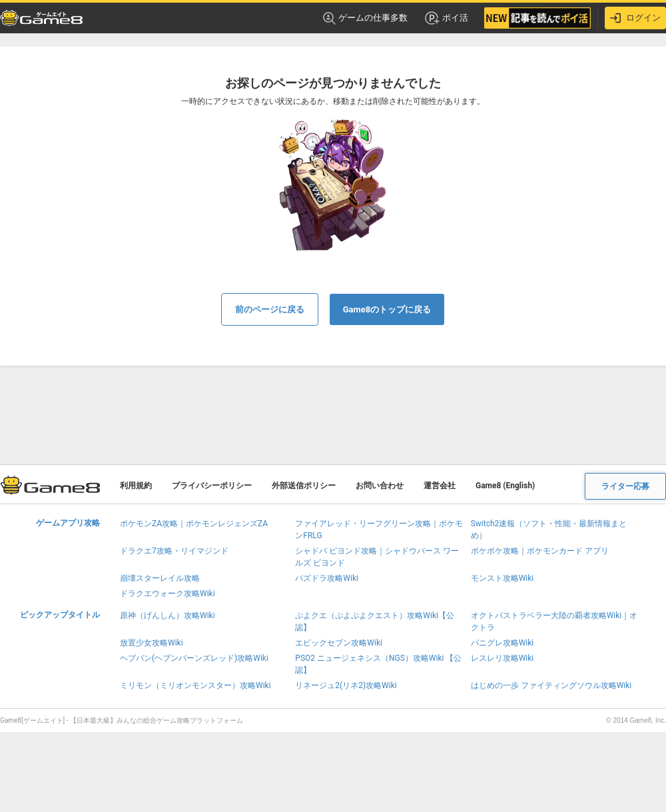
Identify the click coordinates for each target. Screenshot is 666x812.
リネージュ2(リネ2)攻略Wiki (346, 685)
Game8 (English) (505, 486)
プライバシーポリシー (212, 486)
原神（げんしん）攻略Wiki (167, 615)
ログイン (635, 18)
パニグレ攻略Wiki (502, 643)
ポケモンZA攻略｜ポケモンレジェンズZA (194, 524)
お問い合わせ (380, 486)
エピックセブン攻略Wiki (339, 643)
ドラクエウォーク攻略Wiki (167, 594)
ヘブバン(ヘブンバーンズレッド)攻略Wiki (194, 658)
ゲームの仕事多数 (365, 18)
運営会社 (440, 486)
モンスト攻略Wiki (502, 578)
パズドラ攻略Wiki (327, 578)
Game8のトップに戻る (387, 309)
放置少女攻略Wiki (152, 643)
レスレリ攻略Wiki (502, 658)
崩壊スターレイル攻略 (160, 578)
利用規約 (136, 486)
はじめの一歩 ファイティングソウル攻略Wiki (551, 685)
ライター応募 (625, 486)
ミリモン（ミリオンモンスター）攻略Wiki (195, 685)
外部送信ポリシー (304, 486)
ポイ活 (446, 18)
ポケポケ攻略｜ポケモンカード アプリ (540, 551)
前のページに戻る (270, 309)
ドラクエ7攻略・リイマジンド (174, 551)
